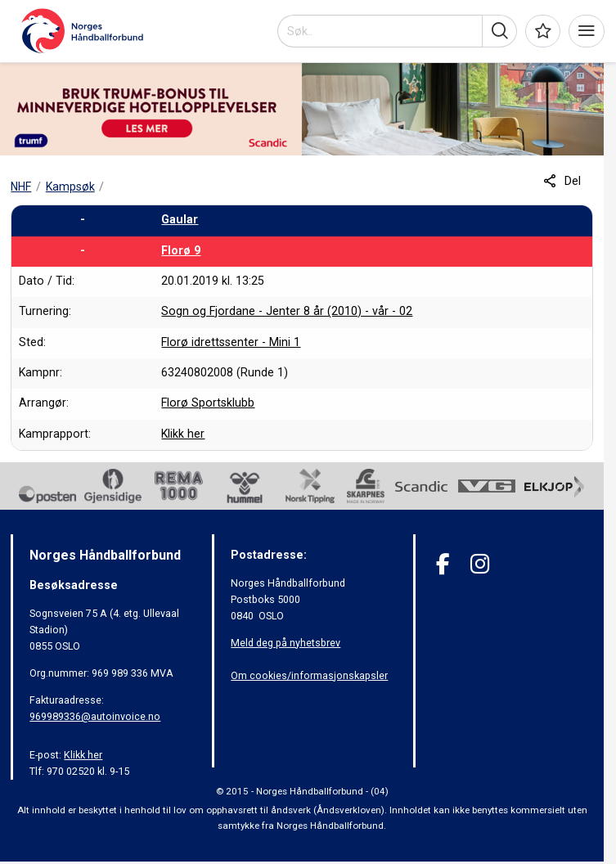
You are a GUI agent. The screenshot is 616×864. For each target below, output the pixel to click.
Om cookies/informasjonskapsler (309, 675)
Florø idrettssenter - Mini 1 (231, 342)
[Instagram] (480, 564)
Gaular (180, 219)
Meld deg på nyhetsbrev (286, 643)
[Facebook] (443, 564)
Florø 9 (181, 250)
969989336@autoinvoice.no (95, 716)
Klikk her (183, 434)
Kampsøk (70, 187)
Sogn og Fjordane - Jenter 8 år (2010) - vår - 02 (287, 311)
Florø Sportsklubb (208, 403)
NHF (21, 187)
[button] (499, 31)
